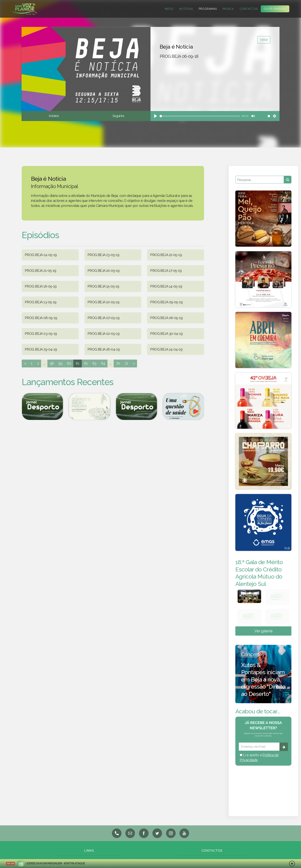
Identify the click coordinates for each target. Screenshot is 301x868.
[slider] (200, 116)
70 (118, 363)
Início (169, 9)
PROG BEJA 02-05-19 (104, 334)
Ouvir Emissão (275, 9)
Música (228, 9)
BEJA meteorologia (263, 786)
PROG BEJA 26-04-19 (104, 349)
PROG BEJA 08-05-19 (41, 318)
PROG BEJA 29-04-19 (41, 349)
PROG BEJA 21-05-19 (41, 271)
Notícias (186, 9)
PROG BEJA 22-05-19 (166, 255)
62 (86, 363)
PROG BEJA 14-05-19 (166, 286)
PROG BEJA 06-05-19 (166, 318)
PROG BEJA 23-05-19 (103, 255)
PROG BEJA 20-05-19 (104, 271)
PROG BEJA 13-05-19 (41, 302)
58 (52, 363)
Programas (207, 9)
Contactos (248, 9)
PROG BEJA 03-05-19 (41, 334)
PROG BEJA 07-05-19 (104, 318)
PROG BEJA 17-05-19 (166, 271)
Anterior (54, 116)
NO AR (10, 864)
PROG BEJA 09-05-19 (166, 302)
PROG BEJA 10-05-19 (103, 302)
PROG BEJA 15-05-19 (103, 286)
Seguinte (118, 116)
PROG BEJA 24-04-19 (166, 349)
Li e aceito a (259, 757)
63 (94, 363)
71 (126, 363)
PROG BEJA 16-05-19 (41, 286)
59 (60, 363)
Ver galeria (263, 631)
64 (103, 363)
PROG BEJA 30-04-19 (166, 334)
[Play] (155, 116)
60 (69, 363)
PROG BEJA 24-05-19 (41, 255)
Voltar (264, 40)
